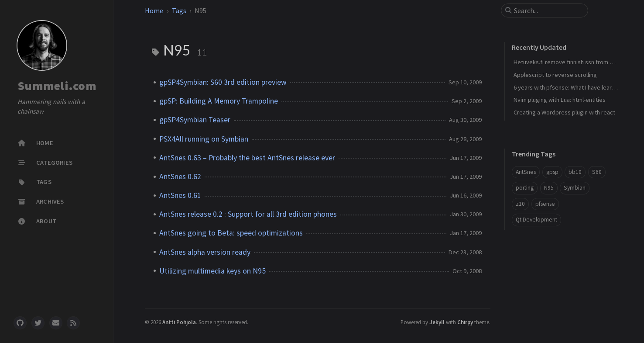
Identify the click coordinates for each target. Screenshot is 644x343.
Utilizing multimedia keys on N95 (212, 271)
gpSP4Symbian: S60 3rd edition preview (223, 82)
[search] (548, 10)
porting (525, 188)
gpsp (552, 172)
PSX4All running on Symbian (204, 139)
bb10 (575, 172)
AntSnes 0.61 (180, 195)
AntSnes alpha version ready (205, 252)
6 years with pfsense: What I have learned (568, 87)
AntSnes (526, 172)
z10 (520, 204)
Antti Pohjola (179, 322)
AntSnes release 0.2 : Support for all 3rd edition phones (248, 214)
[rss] (73, 323)
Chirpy (465, 322)
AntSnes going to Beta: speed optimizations (231, 233)
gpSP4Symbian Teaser (195, 120)
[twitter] (38, 323)
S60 (597, 172)
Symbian (575, 188)
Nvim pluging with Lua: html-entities (560, 100)
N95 (549, 188)
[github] (20, 323)
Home (154, 10)
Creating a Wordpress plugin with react (564, 112)
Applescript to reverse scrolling (555, 75)
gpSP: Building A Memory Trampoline (219, 101)
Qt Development (536, 220)
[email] (56, 323)
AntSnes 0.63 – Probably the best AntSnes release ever (247, 158)
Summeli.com (57, 86)
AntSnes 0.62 (180, 177)
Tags (179, 10)
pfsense (545, 204)
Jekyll (437, 322)
